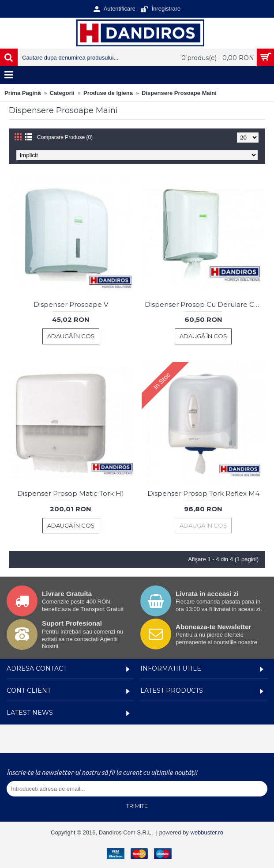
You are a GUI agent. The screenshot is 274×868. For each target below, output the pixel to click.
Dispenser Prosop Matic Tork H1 (71, 493)
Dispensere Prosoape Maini (179, 93)
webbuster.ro (207, 832)
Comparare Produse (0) (65, 137)
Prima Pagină (23, 93)
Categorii (62, 93)
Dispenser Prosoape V (71, 304)
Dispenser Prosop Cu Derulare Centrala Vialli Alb (205, 304)
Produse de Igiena (108, 93)
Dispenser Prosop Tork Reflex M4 (203, 493)
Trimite (137, 806)
